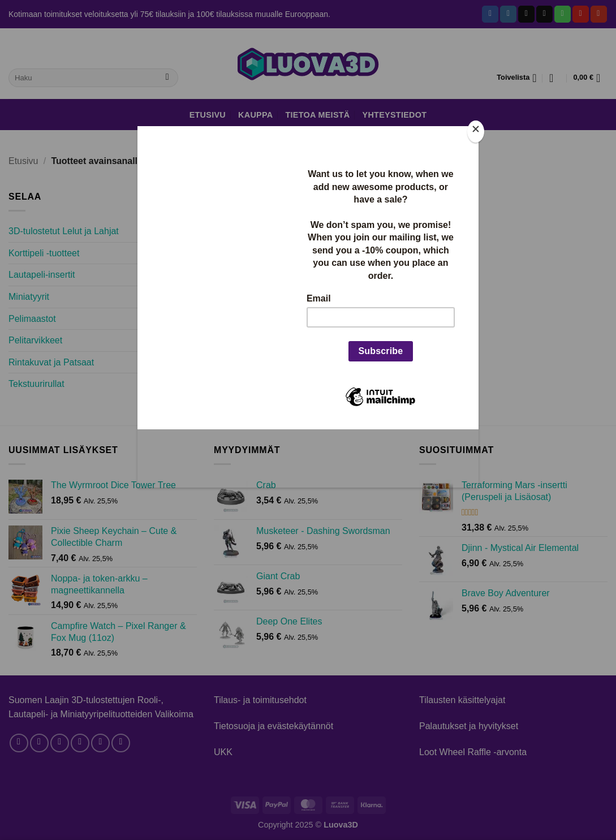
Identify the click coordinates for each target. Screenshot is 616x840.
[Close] (476, 132)
